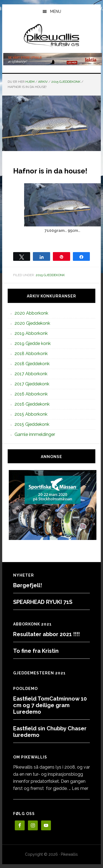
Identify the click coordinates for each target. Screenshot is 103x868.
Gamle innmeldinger (35, 434)
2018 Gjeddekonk (32, 364)
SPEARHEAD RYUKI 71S (43, 602)
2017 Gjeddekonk (32, 384)
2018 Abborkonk (31, 354)
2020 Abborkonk (31, 313)
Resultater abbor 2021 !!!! (46, 634)
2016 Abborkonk (31, 394)
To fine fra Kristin (36, 651)
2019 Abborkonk (31, 333)
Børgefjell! (28, 585)
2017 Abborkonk (31, 374)
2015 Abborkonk (31, 414)
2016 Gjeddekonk (32, 404)
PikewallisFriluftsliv (52, 36)
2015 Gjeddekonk (50, 275)
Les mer (80, 788)
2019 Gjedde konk (33, 343)
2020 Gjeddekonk (32, 323)
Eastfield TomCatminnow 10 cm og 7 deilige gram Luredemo (50, 705)
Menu (56, 11)
